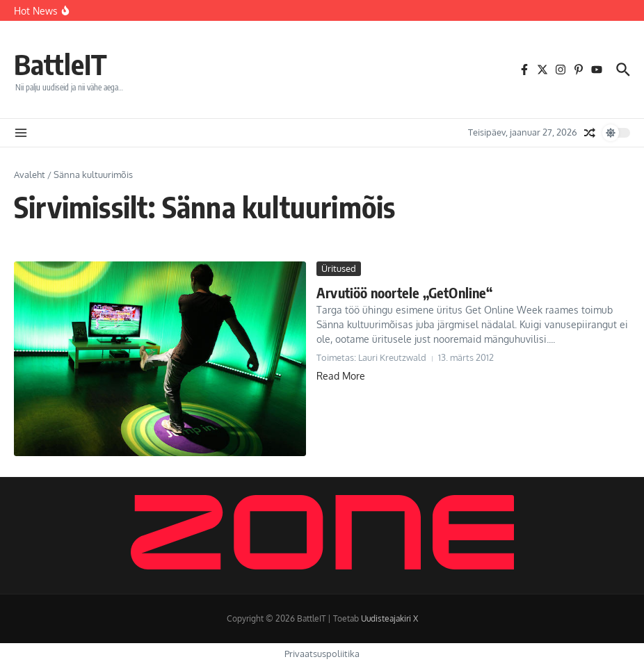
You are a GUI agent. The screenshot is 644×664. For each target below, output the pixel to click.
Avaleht (30, 175)
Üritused (339, 268)
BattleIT (61, 64)
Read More (341, 376)
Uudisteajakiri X (389, 618)
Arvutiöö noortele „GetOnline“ (404, 292)
